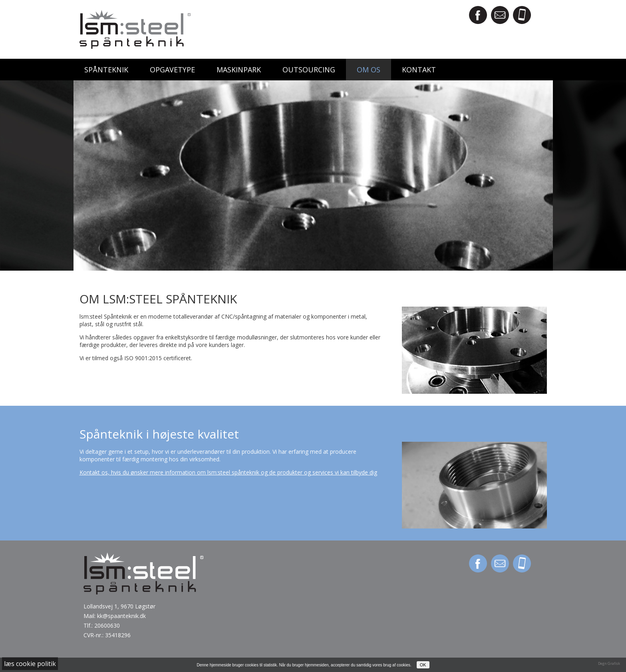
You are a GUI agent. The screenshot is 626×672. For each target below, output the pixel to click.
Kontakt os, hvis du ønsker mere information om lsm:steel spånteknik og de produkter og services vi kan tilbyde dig (228, 472)
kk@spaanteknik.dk (121, 616)
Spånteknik (106, 70)
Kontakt (419, 70)
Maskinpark (239, 70)
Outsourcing (309, 70)
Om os (369, 70)
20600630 (107, 625)
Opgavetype (172, 70)
